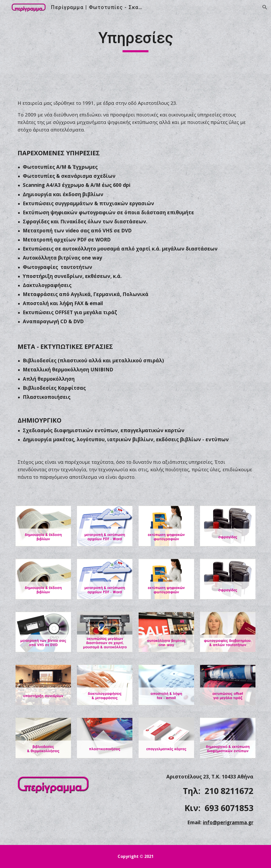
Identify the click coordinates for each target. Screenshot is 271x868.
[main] (135, 40)
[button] (265, 7)
